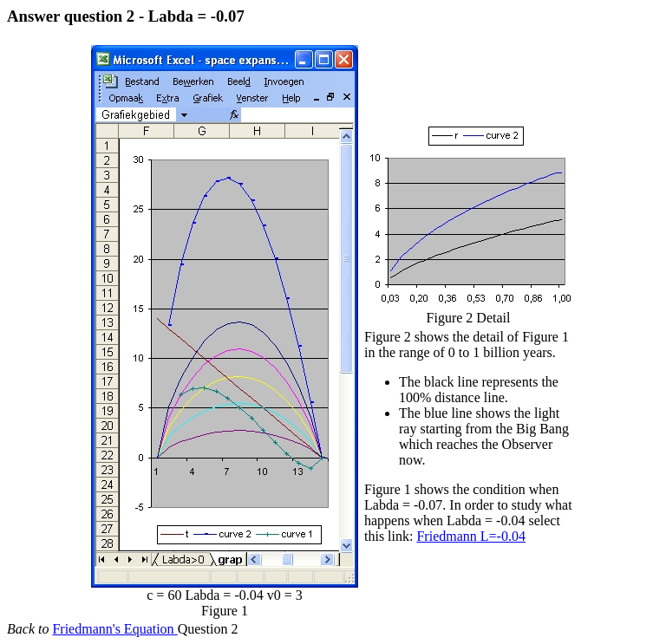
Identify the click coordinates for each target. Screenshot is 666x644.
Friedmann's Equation (114, 629)
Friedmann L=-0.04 (470, 536)
